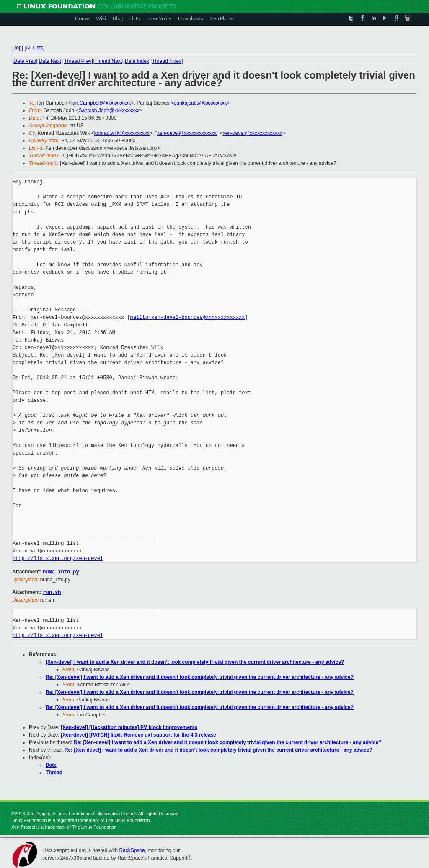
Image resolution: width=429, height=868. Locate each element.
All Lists (35, 48)
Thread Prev (78, 61)
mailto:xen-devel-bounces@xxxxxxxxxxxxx (188, 317)
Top (17, 48)
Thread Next (108, 61)
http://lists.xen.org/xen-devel (58, 559)
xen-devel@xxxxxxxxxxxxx (187, 133)
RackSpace (132, 850)
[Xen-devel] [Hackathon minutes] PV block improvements (129, 727)
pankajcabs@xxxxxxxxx (200, 103)
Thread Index (167, 61)
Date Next (50, 61)
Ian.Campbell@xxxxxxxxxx (101, 103)
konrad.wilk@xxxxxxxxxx (122, 133)
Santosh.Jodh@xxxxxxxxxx (109, 110)
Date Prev (25, 61)
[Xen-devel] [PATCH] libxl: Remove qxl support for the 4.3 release (138, 734)
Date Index (137, 61)
